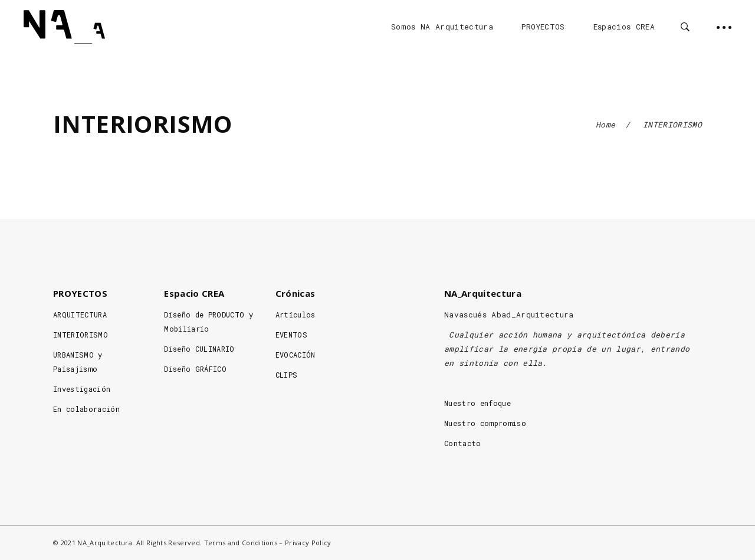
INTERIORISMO (81, 335)
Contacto (463, 443)
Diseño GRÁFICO (195, 369)
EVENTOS (291, 335)
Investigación (82, 389)
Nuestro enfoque (477, 403)
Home (605, 125)
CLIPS (287, 375)
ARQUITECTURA (80, 315)
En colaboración (86, 409)
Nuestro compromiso (485, 423)
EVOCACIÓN (296, 355)
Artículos (296, 315)
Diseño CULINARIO (199, 349)
